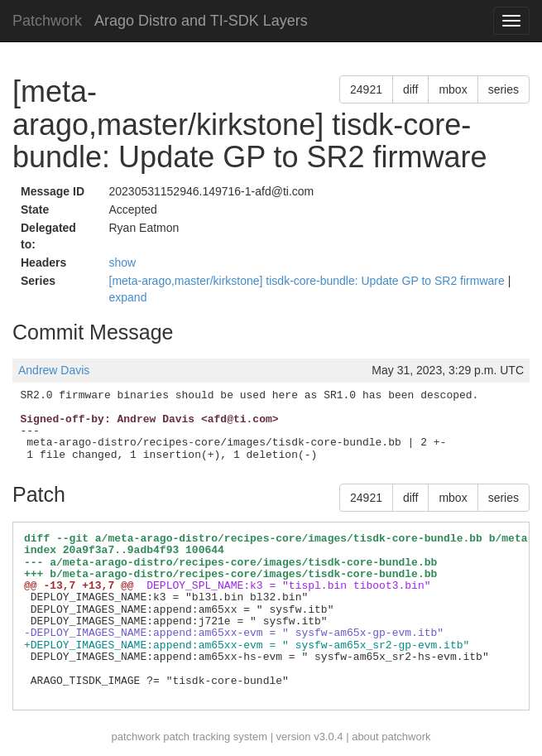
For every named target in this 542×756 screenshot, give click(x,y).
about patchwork (391, 737)
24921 (366, 89)
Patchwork (47, 21)
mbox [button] (453, 89)
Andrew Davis (54, 370)
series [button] (504, 89)
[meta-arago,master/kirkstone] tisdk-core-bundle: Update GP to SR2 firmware (309, 281)
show (123, 262)
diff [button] (410, 89)
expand (128, 297)
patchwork (135, 737)
